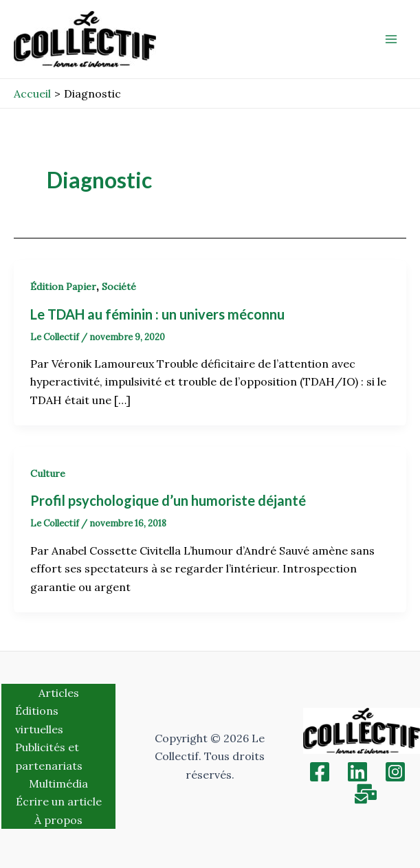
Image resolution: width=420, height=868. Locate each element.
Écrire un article (59, 801)
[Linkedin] (357, 772)
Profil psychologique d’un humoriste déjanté (168, 500)
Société (119, 287)
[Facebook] (320, 772)
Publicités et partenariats (49, 756)
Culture (48, 474)
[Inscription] (366, 794)
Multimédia (58, 783)
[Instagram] (395, 772)
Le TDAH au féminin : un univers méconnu (157, 314)
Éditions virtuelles (39, 720)
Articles (59, 693)
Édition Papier (63, 287)
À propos (58, 820)
